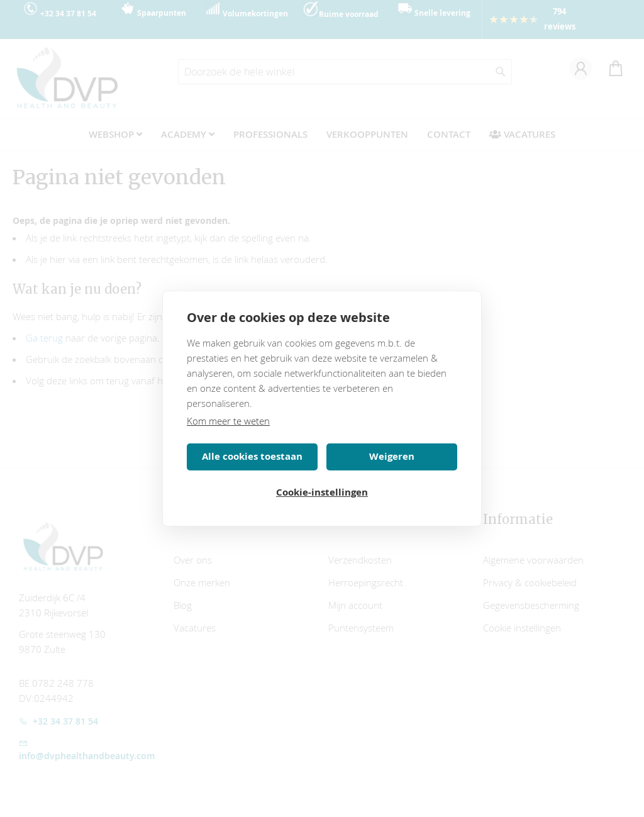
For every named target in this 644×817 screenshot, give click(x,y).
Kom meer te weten (228, 421)
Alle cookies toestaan (252, 456)
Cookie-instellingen (322, 492)
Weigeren (392, 456)
